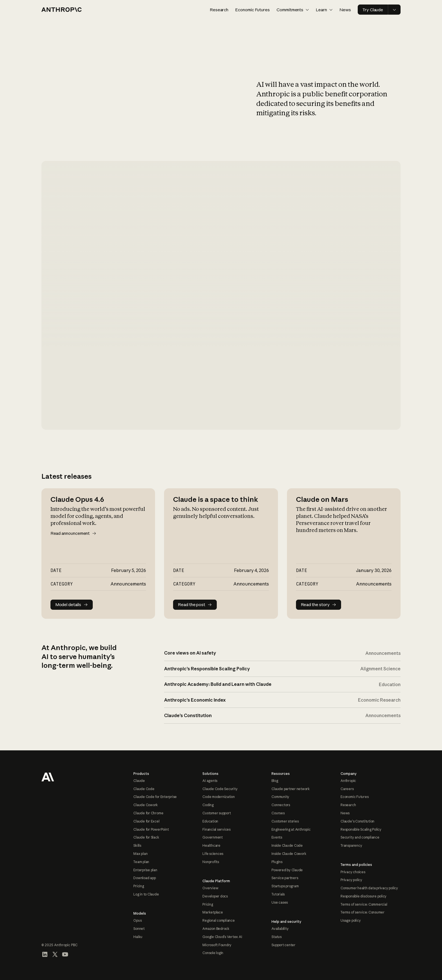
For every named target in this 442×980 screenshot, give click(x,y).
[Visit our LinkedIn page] (45, 954)
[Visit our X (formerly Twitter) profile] (55, 954)
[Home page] (62, 10)
